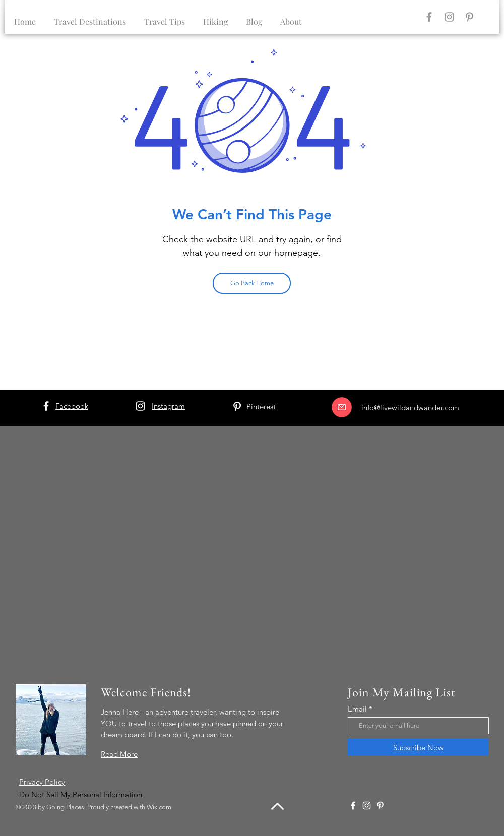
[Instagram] (449, 17)
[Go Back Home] (252, 283)
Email (357, 709)
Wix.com (159, 807)
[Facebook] (429, 17)
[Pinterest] (469, 17)
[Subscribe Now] (418, 747)
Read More (119, 754)
